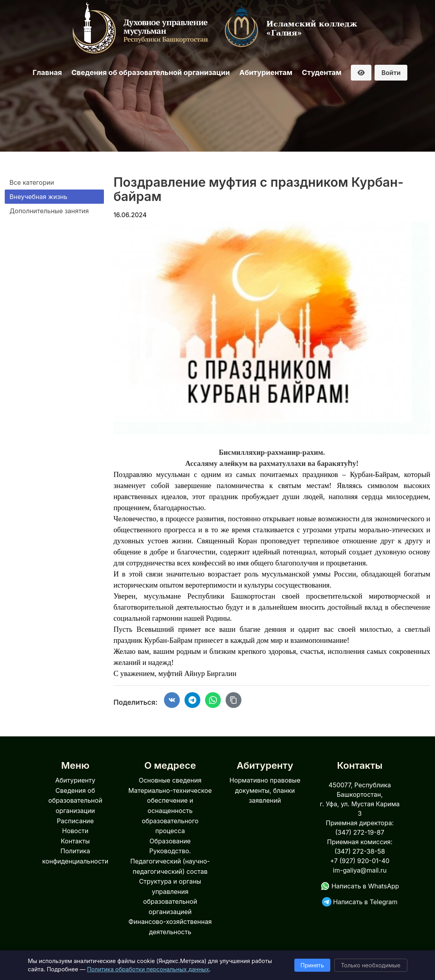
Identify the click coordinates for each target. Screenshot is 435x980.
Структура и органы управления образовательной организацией (170, 896)
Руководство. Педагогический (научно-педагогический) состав (170, 861)
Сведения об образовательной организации (151, 72)
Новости (75, 831)
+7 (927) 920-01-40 (360, 861)
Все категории (32, 182)
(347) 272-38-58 (360, 851)
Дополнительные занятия (49, 211)
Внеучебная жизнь (38, 197)
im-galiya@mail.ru (360, 870)
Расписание (75, 821)
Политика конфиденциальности (75, 856)
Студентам (322, 72)
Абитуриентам (266, 72)
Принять (312, 965)
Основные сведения (170, 780)
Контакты (75, 841)
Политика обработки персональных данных (148, 969)
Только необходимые (371, 965)
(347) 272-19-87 (360, 832)
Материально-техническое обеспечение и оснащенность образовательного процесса (170, 811)
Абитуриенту (75, 780)
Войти (391, 73)
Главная (47, 72)
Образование (170, 841)
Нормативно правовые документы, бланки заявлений (265, 790)
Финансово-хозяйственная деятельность (170, 927)
